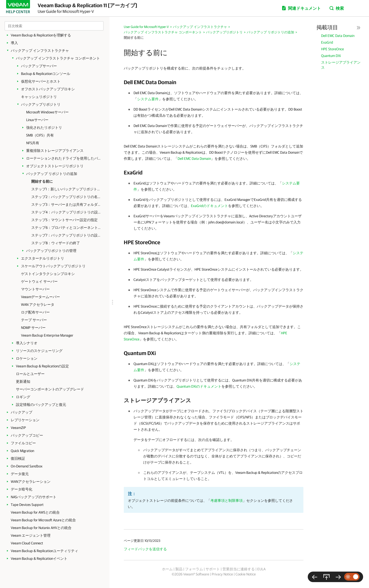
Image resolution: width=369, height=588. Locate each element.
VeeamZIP (18, 428)
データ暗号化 (22, 489)
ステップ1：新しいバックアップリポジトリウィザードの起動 (66, 189)
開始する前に (42, 181)
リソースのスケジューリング (39, 351)
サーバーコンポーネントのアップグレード (50, 389)
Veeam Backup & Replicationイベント (39, 558)
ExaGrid (327, 42)
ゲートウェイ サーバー (39, 281)
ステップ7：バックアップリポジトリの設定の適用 (66, 235)
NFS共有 (33, 143)
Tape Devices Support (27, 505)
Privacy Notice (222, 574)
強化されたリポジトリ (44, 128)
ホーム (167, 569)
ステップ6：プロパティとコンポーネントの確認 (66, 228)
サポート (213, 569)
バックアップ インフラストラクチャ (40, 51)
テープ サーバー (34, 320)
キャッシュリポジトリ (39, 97)
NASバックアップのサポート (34, 497)
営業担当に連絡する (239, 569)
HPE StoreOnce (332, 49)
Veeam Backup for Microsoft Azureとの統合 (43, 520)
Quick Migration (22, 451)
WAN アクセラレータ (38, 305)
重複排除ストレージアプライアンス (55, 151)
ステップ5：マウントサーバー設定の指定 (64, 220)
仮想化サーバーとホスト (41, 81)
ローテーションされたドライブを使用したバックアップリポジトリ (65, 158)
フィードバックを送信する (145, 549)
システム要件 (148, 99)
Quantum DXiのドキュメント (199, 386)
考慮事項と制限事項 (227, 501)
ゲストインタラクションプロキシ (48, 274)
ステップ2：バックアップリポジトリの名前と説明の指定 (66, 197)
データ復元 (20, 474)
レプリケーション (25, 420)
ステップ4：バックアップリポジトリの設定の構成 (66, 212)
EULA (261, 569)
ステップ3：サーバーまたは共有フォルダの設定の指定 (66, 204)
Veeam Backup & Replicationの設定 (42, 366)
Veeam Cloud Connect (27, 543)
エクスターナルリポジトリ (43, 258)
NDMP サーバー (33, 328)
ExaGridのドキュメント (209, 206)
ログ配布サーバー (35, 312)
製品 (179, 569)
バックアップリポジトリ (41, 104)
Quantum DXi (331, 56)
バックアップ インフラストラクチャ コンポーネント (58, 58)
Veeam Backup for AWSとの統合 (35, 512)
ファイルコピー (23, 443)
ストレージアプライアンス (341, 65)
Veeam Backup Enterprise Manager (47, 335)
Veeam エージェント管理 (31, 535)
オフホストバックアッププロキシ (48, 89)
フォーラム (194, 569)
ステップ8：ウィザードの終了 (56, 243)
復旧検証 (18, 458)
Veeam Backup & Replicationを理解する (41, 35)
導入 (14, 43)
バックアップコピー (27, 435)
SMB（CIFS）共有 (40, 135)
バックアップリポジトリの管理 (51, 251)
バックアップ (22, 412)
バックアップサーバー (39, 66)
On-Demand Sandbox (27, 466)
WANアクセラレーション (31, 482)
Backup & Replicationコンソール (46, 74)
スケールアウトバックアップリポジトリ (53, 266)
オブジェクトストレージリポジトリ (55, 166)
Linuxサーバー (37, 120)
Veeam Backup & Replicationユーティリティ (44, 551)
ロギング (23, 397)
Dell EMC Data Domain (338, 36)
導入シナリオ (27, 343)
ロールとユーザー (30, 374)
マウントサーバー (35, 289)
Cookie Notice (246, 574)
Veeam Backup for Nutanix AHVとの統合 (41, 528)
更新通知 (23, 381)
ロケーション (27, 358)
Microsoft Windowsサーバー (47, 112)
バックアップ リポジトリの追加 (52, 174)
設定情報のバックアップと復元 (41, 405)
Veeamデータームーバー (40, 297)
